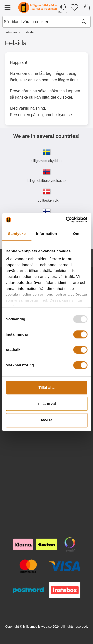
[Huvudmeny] (7, 7)
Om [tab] (76, 233)
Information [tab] (47, 233)
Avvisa (47, 420)
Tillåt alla (47, 388)
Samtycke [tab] (17, 233)
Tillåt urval (46, 404)
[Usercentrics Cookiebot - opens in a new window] (66, 220)
